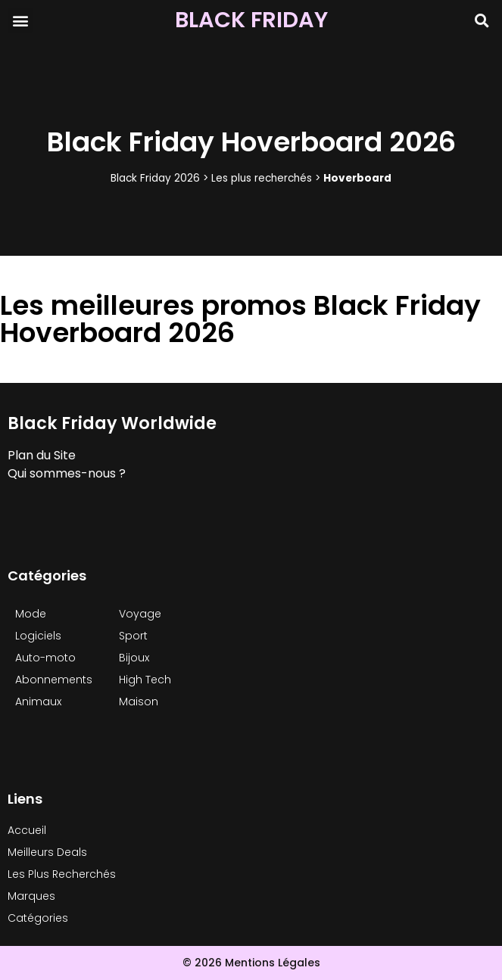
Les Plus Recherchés (62, 874)
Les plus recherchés (262, 178)
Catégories (38, 918)
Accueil (27, 830)
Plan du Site (42, 455)
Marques (31, 896)
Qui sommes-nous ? (67, 473)
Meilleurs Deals (47, 852)
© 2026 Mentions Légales (251, 963)
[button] (20, 20)
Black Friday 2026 (155, 178)
